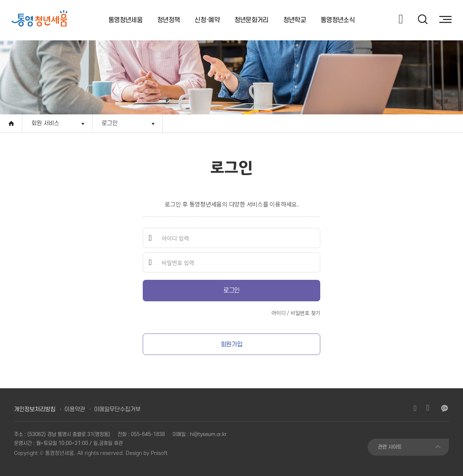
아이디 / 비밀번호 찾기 (296, 313)
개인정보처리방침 (35, 409)
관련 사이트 (390, 447)
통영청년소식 (338, 20)
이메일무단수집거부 (117, 409)
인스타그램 (415, 408)
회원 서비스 (45, 123)
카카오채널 (445, 408)
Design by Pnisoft (147, 453)
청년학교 (295, 20)
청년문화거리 (251, 20)
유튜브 (427, 408)
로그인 (110, 123)
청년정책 (168, 20)
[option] (45, 19)
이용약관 (75, 409)
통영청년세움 (125, 20)
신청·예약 (207, 20)
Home (11, 123)
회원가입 (231, 345)
